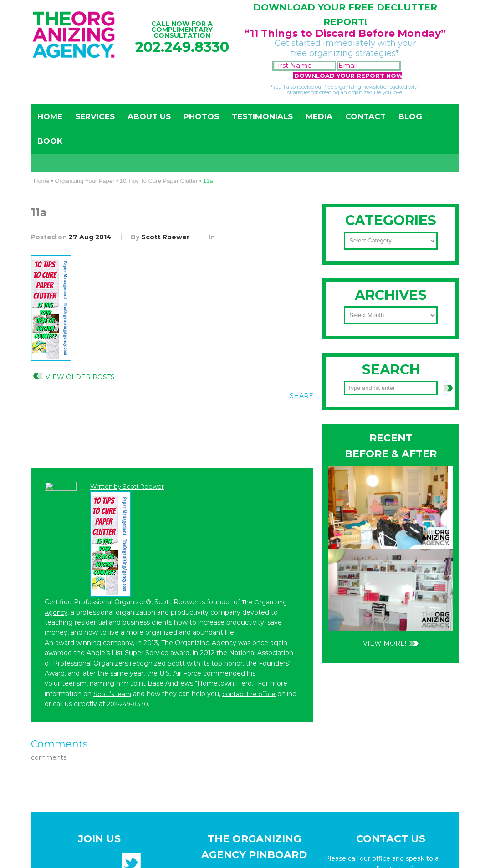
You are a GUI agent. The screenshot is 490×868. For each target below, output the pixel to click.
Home (50, 116)
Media (319, 116)
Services (95, 116)
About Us (149, 116)
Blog (410, 116)
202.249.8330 (182, 47)
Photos (201, 116)
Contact (365, 116)
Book (50, 141)
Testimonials (262, 116)
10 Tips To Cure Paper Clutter (159, 181)
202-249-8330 (377, 469)
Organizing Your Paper (84, 181)
